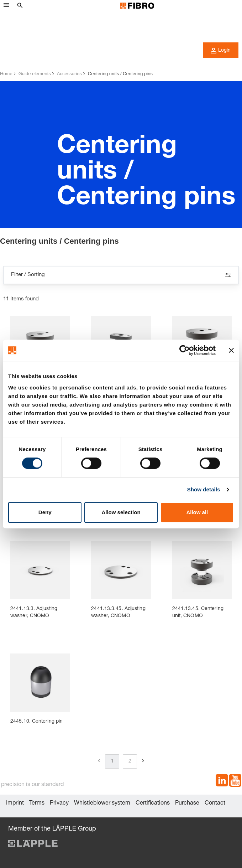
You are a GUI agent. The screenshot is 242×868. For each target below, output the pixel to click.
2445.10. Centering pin (36, 722)
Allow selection (121, 512)
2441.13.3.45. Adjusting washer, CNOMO (118, 613)
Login (221, 51)
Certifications (153, 804)
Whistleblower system (102, 804)
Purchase (187, 804)
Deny (45, 512)
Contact (215, 804)
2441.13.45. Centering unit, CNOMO (198, 613)
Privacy (59, 804)
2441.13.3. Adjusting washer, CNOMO (34, 613)
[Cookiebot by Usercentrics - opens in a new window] (185, 350)
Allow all (197, 512)
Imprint (15, 804)
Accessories (69, 74)
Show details (204, 489)
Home (6, 74)
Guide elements (35, 74)
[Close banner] (231, 350)
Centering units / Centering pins (120, 74)
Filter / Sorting (121, 275)
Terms (37, 804)
